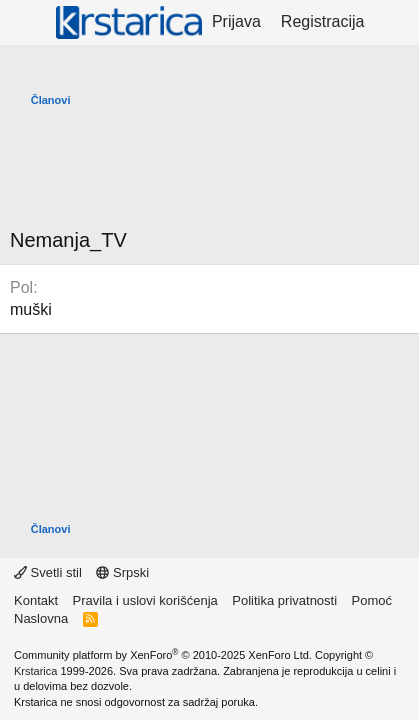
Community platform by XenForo (163, 655)
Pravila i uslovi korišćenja (145, 600)
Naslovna (41, 618)
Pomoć (372, 600)
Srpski (122, 572)
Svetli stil (48, 572)
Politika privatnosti (284, 600)
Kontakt (36, 600)
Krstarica (35, 671)
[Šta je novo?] (394, 22)
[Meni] (27, 23)
